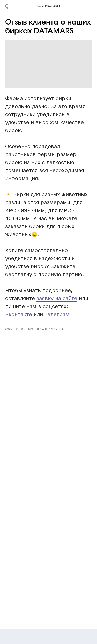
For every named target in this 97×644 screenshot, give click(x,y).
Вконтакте (19, 314)
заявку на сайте (57, 298)
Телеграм (57, 314)
